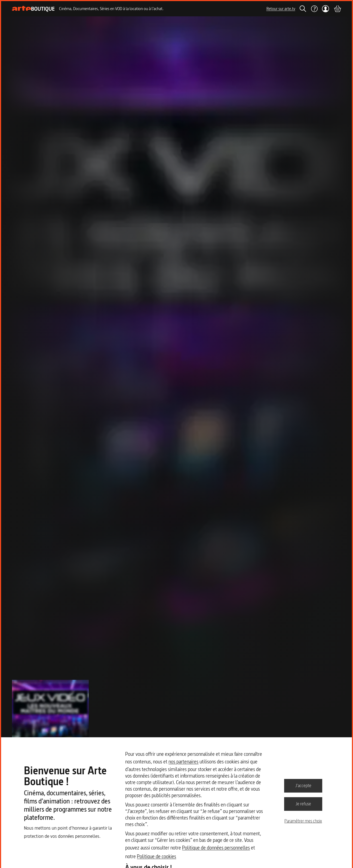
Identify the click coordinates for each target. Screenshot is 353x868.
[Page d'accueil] (33, 9)
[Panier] (337, 9)
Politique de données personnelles (216, 848)
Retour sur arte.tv (281, 9)
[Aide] (314, 9)
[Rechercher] (303, 9)
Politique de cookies (156, 856)
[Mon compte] (326, 9)
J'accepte (303, 785)
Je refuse (303, 804)
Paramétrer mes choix (303, 821)
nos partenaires (183, 762)
